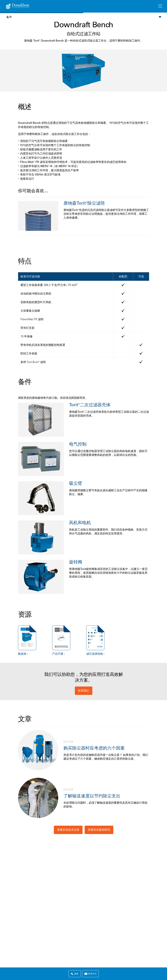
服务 (75, 974)
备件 (9, 17)
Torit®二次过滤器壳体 (90, 405)
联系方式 (90, 974)
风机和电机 (80, 522)
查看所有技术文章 (68, 830)
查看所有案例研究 (99, 830)
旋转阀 (76, 562)
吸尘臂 (76, 483)
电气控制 (78, 444)
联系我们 (84, 691)
